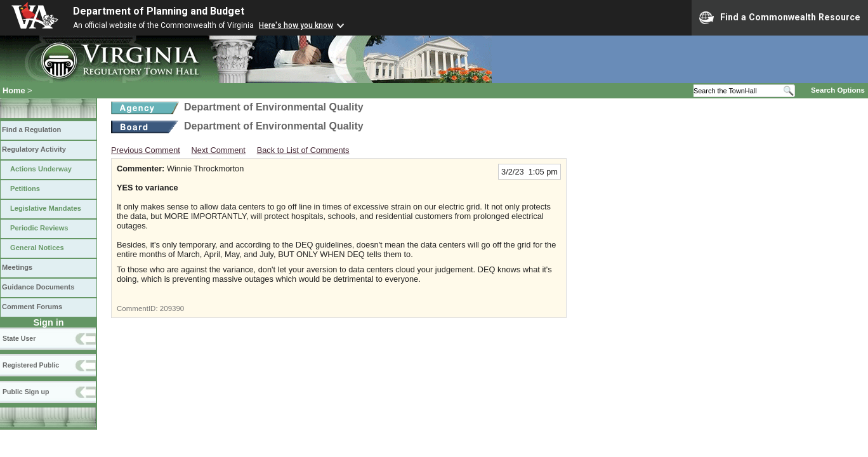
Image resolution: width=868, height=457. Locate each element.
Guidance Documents (38, 287)
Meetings (17, 267)
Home (14, 90)
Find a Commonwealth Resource (780, 18)
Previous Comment (146, 150)
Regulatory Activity (34, 149)
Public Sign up (26, 392)
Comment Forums (32, 307)
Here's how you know (296, 25)
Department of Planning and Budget (159, 11)
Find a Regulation (31, 129)
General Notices (37, 248)
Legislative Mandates (46, 208)
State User (19, 338)
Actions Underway (41, 169)
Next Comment (219, 150)
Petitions (25, 189)
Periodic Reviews (39, 228)
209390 (172, 308)
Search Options (838, 90)
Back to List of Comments (303, 150)
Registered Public (31, 365)
